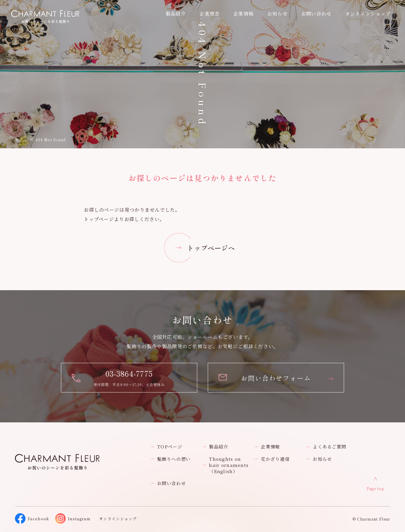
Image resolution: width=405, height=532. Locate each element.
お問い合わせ (171, 483)
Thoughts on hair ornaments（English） (229, 465)
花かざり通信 (275, 459)
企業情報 (243, 13)
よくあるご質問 (329, 447)
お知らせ (277, 13)
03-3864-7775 (129, 373)
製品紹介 (218, 447)
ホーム (21, 140)
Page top (375, 488)
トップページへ (211, 248)
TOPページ (170, 447)
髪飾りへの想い (174, 459)
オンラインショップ (368, 13)
